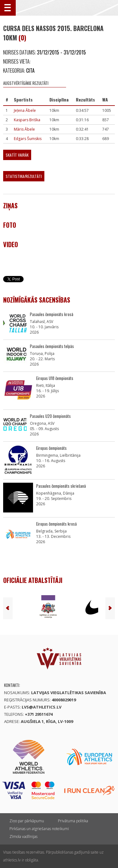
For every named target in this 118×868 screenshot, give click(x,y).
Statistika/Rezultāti (24, 176)
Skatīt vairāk (17, 155)
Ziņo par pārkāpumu (27, 821)
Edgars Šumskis (28, 139)
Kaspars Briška (27, 120)
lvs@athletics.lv (42, 707)
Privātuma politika (73, 821)
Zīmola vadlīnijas (23, 837)
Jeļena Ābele (25, 110)
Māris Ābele (24, 129)
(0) (22, 38)
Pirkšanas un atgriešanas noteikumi (39, 829)
